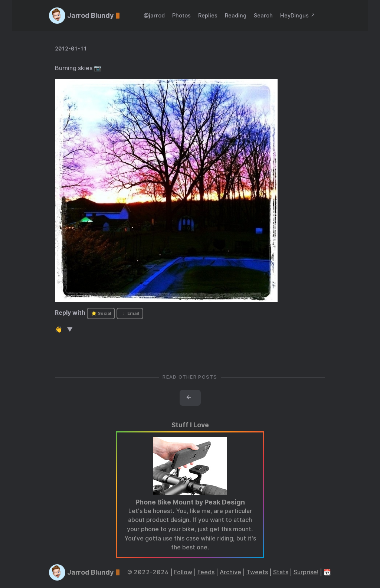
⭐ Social (101, 313)
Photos (181, 15)
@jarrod (154, 15)
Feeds (206, 572)
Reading (236, 15)
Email (130, 313)
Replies (208, 15)
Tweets (257, 572)
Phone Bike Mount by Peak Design (190, 502)
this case (187, 538)
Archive (230, 572)
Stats (281, 572)
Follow (183, 572)
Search (263, 15)
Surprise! (306, 572)
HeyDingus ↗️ (298, 15)
